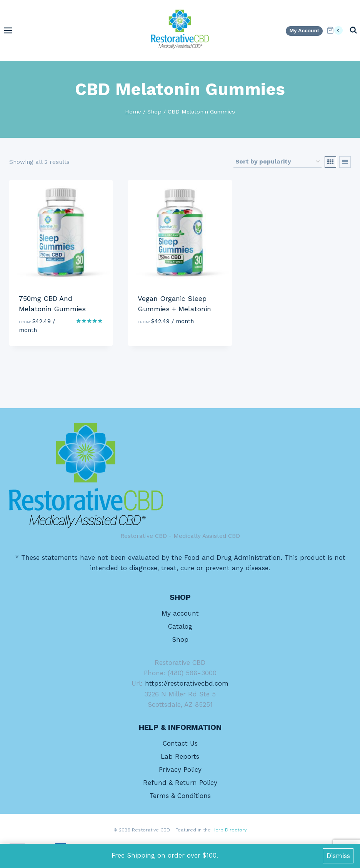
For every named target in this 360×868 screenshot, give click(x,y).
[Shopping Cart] (335, 30)
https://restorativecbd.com (187, 683)
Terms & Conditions (180, 796)
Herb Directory (229, 830)
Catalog (180, 626)
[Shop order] (277, 162)
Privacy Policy (180, 770)
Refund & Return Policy (180, 783)
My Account (304, 31)
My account (180, 613)
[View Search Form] (353, 30)
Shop (180, 639)
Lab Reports (180, 756)
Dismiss (338, 856)
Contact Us (180, 743)
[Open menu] (12, 30)
